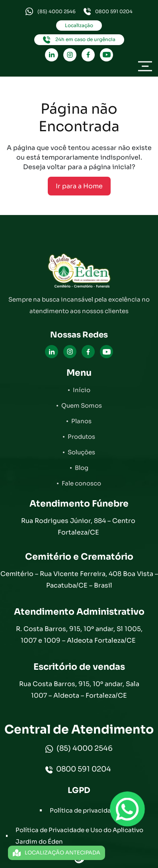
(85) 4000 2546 (51, 11)
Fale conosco (81, 483)
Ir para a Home (79, 186)
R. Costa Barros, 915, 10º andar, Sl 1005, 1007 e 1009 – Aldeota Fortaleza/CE (79, 635)
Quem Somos (82, 405)
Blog (82, 468)
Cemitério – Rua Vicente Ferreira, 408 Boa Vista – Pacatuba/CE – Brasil (79, 580)
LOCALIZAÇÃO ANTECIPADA (57, 853)
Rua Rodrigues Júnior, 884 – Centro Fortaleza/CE (79, 527)
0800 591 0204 (108, 12)
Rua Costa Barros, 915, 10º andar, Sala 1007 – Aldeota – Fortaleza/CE (79, 690)
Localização (79, 25)
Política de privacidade (84, 810)
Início (82, 390)
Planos (81, 421)
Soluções (81, 452)
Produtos (81, 437)
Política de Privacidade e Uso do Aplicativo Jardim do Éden (79, 836)
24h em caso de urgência (79, 40)
